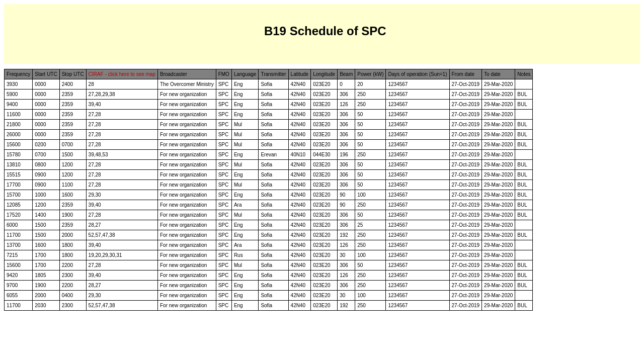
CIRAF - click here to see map (122, 74)
